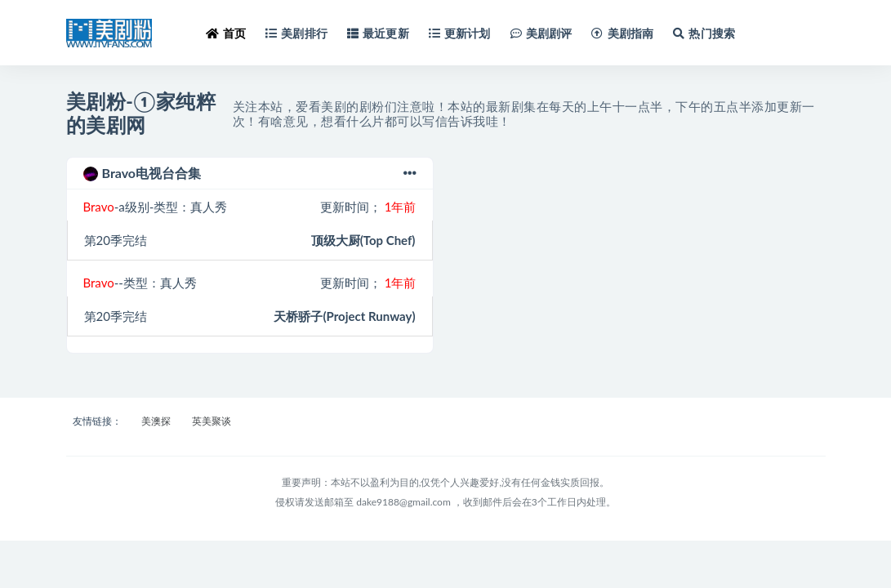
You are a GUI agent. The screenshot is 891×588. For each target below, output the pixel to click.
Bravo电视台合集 (250, 173)
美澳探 (156, 421)
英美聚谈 (212, 421)
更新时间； (368, 207)
